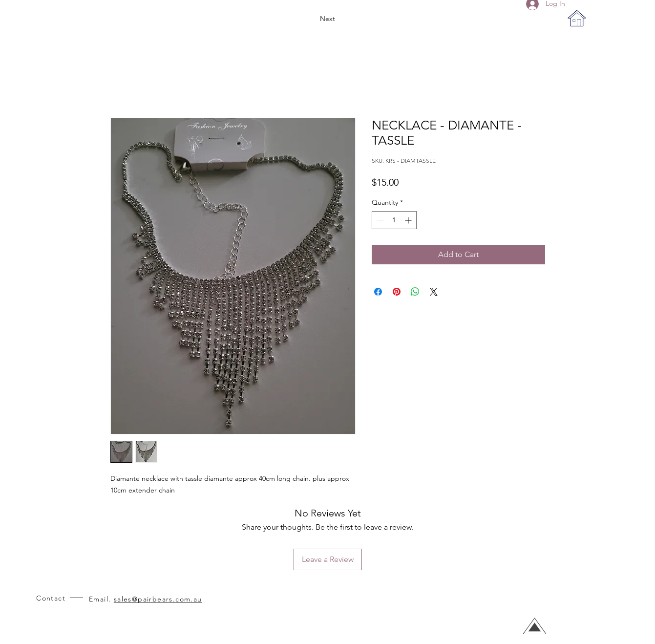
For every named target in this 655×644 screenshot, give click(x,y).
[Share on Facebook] (378, 292)
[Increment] (409, 220)
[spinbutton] (394, 220)
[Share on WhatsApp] (415, 292)
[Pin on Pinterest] (397, 292)
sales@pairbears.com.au (158, 599)
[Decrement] (379, 220)
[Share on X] (434, 292)
